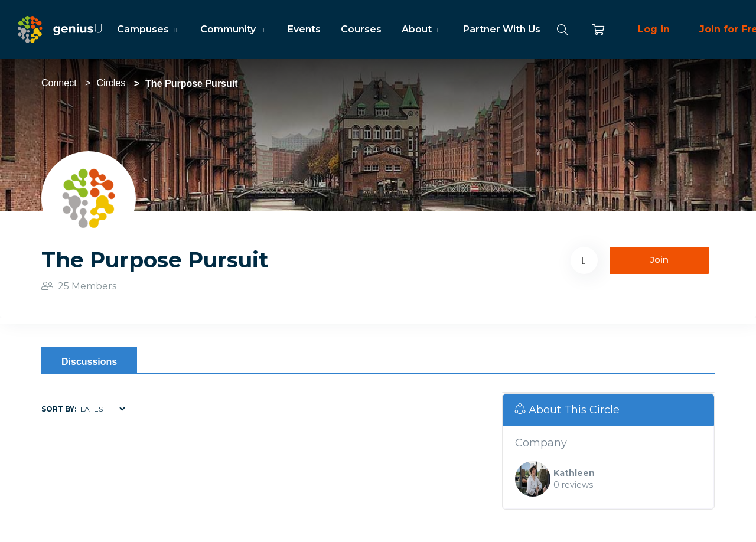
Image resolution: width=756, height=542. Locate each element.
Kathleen (574, 473)
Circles (111, 83)
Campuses (149, 29)
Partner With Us (502, 29)
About (422, 29)
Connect (59, 83)
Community (234, 29)
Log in (654, 29)
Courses (361, 29)
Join (659, 260)
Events (304, 29)
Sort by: (59, 409)
